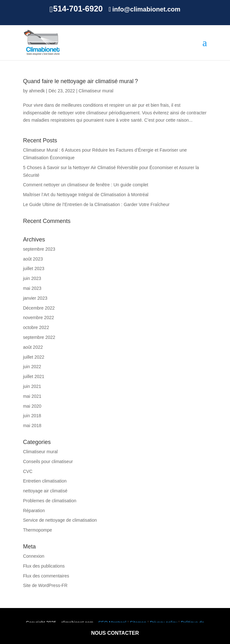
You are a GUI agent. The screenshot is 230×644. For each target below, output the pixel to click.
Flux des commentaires (46, 576)
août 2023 (33, 259)
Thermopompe (37, 530)
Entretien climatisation (45, 481)
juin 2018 (32, 416)
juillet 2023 (34, 268)
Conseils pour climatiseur (48, 462)
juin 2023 (32, 278)
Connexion (34, 556)
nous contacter (115, 633)
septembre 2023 (39, 249)
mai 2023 (32, 288)
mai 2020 (32, 406)
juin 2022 (32, 367)
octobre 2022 (36, 327)
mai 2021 (32, 396)
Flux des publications (44, 566)
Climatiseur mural (96, 91)
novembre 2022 (38, 318)
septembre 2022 (39, 337)
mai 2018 (32, 426)
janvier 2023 (35, 298)
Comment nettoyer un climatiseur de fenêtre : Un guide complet (86, 185)
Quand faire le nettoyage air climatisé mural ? (80, 81)
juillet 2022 (34, 357)
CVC (28, 471)
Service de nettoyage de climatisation (60, 520)
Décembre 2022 (39, 308)
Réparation (34, 511)
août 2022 (33, 347)
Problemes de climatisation (50, 501)
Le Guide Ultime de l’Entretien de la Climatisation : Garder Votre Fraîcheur (96, 204)
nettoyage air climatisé (45, 491)
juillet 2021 (34, 376)
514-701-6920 (78, 9)
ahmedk (37, 91)
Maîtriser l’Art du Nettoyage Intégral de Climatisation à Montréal (86, 195)
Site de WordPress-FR (45, 585)
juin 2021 (32, 386)
